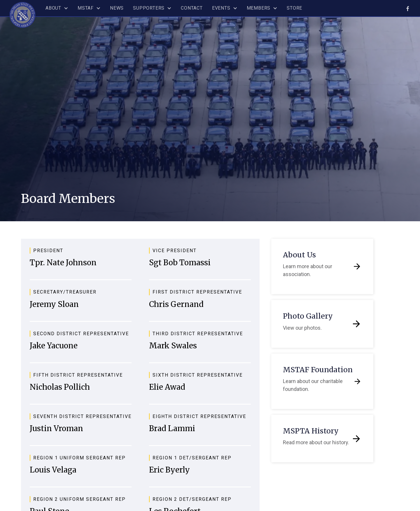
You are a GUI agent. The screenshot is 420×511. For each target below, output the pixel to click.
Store (294, 8)
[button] (57, 8)
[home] (22, 14)
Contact (192, 8)
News (117, 8)
